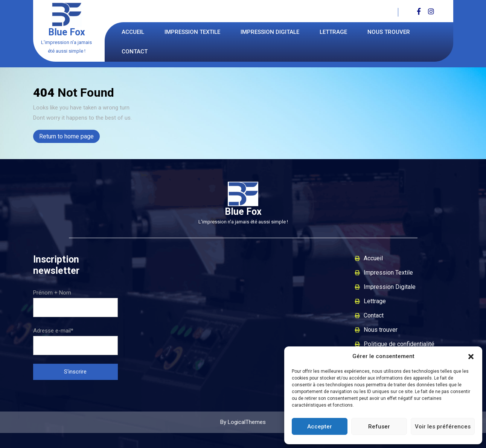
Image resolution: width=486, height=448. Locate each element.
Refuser (379, 427)
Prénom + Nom (52, 293)
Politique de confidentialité (399, 344)
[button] (471, 356)
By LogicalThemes (243, 422)
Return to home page (69, 137)
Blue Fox (67, 32)
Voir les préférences (443, 427)
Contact (135, 52)
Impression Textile (192, 32)
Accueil (133, 32)
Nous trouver (389, 32)
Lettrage (333, 32)
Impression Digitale (270, 32)
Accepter (320, 427)
